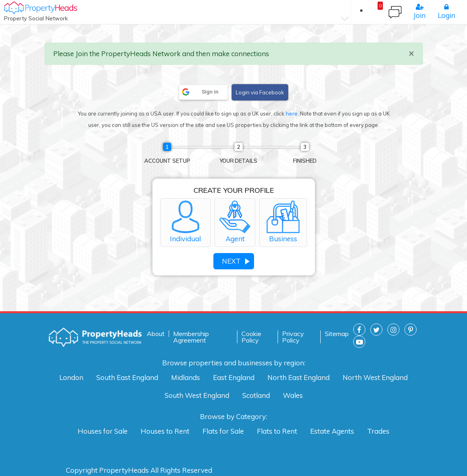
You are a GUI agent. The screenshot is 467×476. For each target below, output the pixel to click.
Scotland (256, 395)
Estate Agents (332, 431)
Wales (293, 395)
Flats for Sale (223, 431)
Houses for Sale (103, 431)
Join (419, 11)
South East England (127, 377)
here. (292, 114)
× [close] (411, 53)
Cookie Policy (251, 337)
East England (234, 377)
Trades (378, 431)
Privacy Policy (293, 337)
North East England (299, 377)
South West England (197, 395)
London (71, 377)
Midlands (186, 377)
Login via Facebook (260, 92)
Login (446, 11)
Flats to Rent (277, 431)
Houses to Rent (165, 431)
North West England (375, 377)
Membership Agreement (191, 337)
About (156, 334)
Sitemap (337, 334)
